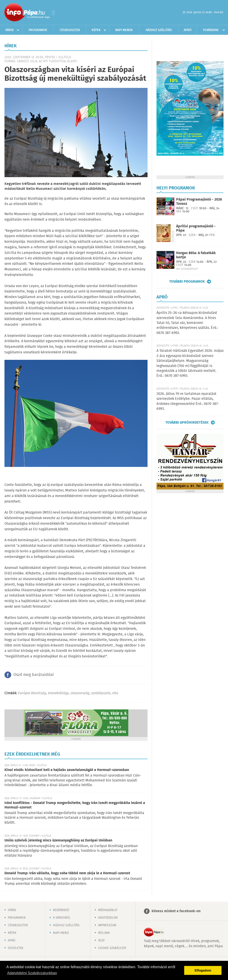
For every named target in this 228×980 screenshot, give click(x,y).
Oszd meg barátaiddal (34, 675)
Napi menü (61, 933)
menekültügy (58, 693)
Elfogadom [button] (203, 970)
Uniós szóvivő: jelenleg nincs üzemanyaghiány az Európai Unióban (58, 840)
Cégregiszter (70, 30)
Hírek (10, 30)
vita (115, 693)
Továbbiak (211, 30)
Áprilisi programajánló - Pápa (196, 228)
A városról (62, 918)
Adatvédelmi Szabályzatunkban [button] (32, 973)
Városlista (53, 13)
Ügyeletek (16, 948)
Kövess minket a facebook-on (176, 911)
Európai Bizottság (32, 693)
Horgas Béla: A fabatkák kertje (196, 255)
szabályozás (101, 693)
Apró (188, 30)
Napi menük (124, 30)
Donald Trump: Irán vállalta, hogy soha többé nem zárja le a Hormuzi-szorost (67, 873)
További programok (187, 282)
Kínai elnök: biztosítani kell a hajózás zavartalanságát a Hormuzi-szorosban (67, 770)
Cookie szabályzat (112, 948)
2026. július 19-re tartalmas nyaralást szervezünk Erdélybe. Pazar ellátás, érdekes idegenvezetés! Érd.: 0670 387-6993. (188, 401)
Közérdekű (61, 910)
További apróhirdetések (187, 423)
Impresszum (107, 925)
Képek (96, 30)
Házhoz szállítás (159, 30)
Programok (38, 30)
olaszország (80, 693)
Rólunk (104, 933)
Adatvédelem (108, 918)
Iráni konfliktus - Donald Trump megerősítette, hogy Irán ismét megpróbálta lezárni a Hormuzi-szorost (75, 805)
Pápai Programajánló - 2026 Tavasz (199, 202)
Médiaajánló (108, 910)
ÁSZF (101, 941)
